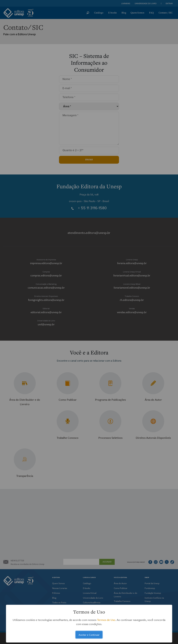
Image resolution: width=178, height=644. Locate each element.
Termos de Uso (106, 620)
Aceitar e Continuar (89, 635)
